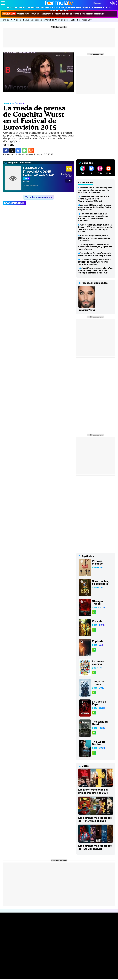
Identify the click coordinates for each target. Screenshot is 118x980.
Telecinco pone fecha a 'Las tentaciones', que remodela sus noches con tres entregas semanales (93, 217)
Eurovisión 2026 (78, 933)
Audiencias (33, 8)
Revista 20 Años (59, 11)
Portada (7, 925)
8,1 (94, 650)
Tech (34, 977)
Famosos (97, 8)
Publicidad (87, 955)
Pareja (38, 973)
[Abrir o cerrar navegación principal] (3, 3)
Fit (65, 973)
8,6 (94, 713)
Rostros (98, 925)
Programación (49, 8)
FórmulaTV (7, 20)
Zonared (65, 977)
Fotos (72, 8)
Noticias (12, 8)
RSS (105, 955)
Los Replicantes (21, 966)
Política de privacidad (36, 955)
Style (25, 977)
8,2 (94, 692)
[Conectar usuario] (115, 3)
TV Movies (30, 933)
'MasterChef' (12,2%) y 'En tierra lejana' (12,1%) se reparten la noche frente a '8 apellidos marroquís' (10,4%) (95, 228)
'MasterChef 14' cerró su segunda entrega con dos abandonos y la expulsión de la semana (95, 190)
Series (22, 8)
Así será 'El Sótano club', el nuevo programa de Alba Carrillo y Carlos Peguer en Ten (95, 207)
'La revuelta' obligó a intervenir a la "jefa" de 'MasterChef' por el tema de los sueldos (95, 262)
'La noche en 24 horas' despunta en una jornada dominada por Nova (95, 254)
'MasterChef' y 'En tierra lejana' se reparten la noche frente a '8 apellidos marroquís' (53, 14)
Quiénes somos (8, 955)
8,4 (94, 630)
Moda (23, 973)
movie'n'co (67, 970)
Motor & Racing (53, 977)
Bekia (17, 973)
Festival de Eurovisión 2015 (37, 170)
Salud (53, 973)
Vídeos (63, 8)
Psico (77, 973)
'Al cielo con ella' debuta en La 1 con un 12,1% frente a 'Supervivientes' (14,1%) (94, 199)
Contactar (98, 955)
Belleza (31, 973)
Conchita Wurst (87, 310)
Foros (107, 8)
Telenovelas (78, 937)
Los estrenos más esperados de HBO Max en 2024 (95, 847)
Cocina (60, 973)
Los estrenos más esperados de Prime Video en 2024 (95, 819)
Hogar (70, 973)
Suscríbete (100, 934)
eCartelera (41, 970)
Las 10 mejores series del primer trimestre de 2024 (93, 791)
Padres (46, 973)
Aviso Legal (21, 955)
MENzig (18, 977)
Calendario (30, 928)
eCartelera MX (54, 970)
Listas (28, 930)
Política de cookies (55, 955)
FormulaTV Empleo (27, 970)
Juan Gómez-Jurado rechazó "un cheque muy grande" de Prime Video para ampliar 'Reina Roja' (95, 270)
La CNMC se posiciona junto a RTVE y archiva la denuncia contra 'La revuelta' (94, 238)
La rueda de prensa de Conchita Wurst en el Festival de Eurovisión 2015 (58, 20)
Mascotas (85, 973)
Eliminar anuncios (60, 27)
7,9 (94, 733)
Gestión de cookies (73, 955)
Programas (83, 8)
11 (70, 180)
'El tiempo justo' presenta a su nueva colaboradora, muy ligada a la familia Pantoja (95, 247)
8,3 (94, 612)
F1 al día (41, 977)
